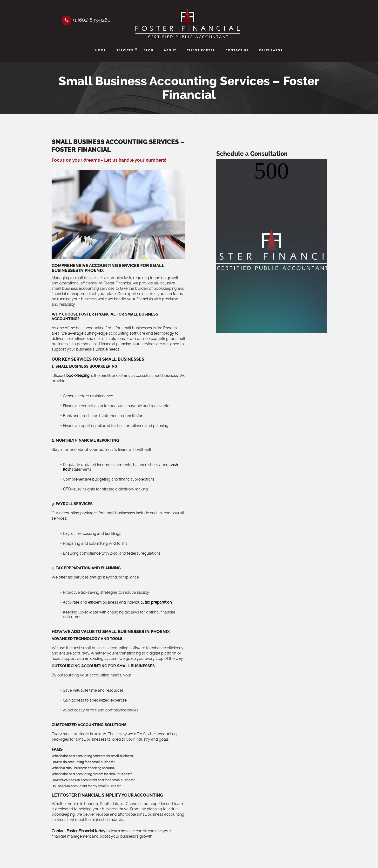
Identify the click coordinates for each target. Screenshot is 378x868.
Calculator (271, 50)
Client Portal (201, 50)
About (170, 50)
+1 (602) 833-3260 (86, 20)
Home (101, 50)
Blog (149, 50)
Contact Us (237, 50)
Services (125, 50)
